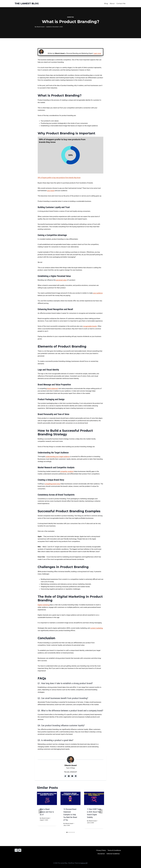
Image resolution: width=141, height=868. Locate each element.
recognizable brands (90, 326)
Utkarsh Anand (40, 27)
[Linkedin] (20, 850)
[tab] (67, 832)
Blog (106, 3)
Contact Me (121, 3)
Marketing (70, 17)
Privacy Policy (101, 850)
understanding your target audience (58, 456)
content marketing (97, 628)
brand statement (53, 388)
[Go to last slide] (40, 811)
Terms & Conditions (114, 850)
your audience (98, 293)
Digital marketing (43, 605)
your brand (51, 191)
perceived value (61, 280)
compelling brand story (52, 484)
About (112, 3)
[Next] (101, 811)
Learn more (97, 53)
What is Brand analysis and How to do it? (47, 812)
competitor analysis (67, 471)
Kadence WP (84, 863)
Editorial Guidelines (113, 854)
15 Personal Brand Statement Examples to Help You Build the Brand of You (70, 815)
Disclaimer (101, 854)
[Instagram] (16, 850)
